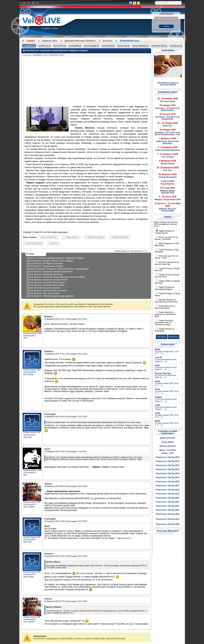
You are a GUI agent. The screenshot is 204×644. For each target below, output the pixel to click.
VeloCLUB (122, 46)
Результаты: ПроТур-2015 (168, 477)
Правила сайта (50, 41)
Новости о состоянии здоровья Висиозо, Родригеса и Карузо (55, 258)
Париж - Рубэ (168, 453)
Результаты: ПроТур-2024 (168, 514)
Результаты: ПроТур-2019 (168, 494)
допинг (54, 243)
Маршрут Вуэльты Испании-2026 (168, 210)
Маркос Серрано (95, 237)
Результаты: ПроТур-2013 (168, 469)
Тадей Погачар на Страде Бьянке (165, 232)
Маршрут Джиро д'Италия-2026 (167, 192)
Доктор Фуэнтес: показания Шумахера (45, 274)
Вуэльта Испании (167, 446)
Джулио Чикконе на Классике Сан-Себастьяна (166, 301)
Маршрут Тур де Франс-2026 (168, 199)
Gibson (48, 484)
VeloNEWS (28, 46)
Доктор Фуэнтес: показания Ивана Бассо (46, 282)
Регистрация (159, 30)
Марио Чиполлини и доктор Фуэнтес (44, 288)
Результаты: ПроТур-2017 (168, 486)
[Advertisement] (102, 81)
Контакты (108, 41)
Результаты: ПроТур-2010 (168, 457)
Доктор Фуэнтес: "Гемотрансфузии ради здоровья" (51, 296)
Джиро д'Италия (167, 438)
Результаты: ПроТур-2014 (168, 473)
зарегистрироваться (64, 307)
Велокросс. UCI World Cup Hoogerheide (167, 118)
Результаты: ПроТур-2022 (168, 506)
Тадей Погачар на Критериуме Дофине (165, 288)
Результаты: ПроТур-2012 (168, 465)
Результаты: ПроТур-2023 (168, 510)
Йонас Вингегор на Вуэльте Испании (165, 307)
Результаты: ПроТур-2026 (168, 524)
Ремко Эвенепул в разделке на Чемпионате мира (166, 314)
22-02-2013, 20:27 (57, 55)
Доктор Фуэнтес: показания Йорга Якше (45, 285)
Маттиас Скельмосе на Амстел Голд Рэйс (167, 263)
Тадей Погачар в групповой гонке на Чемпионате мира (164, 323)
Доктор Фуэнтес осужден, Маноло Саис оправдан (50, 261)
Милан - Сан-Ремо (168, 450)
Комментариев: (30, 333)
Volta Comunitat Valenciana (168, 150)
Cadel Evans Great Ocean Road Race (168, 142)
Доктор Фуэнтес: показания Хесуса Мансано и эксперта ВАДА (56, 277)
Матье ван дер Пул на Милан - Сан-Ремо (166, 238)
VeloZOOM (107, 46)
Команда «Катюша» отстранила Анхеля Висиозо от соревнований (58, 269)
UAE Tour (168, 170)
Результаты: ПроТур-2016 (168, 481)
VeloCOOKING (139, 46)
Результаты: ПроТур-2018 (168, 490)
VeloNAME (74, 46)
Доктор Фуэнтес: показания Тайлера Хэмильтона (50, 272)
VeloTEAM (58, 46)
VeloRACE (43, 46)
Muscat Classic (168, 164)
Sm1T (47, 449)
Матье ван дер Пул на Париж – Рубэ (166, 257)
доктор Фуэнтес (34, 243)
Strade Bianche (167, 184)
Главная (31, 41)
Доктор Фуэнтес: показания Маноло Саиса (47, 291)
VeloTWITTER (158, 46)
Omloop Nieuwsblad (168, 177)
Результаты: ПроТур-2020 (168, 498)
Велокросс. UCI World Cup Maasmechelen (167, 109)
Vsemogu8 (50, 414)
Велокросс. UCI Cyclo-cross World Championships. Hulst (167, 133)
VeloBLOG (175, 46)
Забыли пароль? (172, 30)
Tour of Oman (168, 157)
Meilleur (49, 317)
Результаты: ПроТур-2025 (168, 519)
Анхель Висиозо (49, 237)
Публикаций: (29, 336)
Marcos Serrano (120, 237)
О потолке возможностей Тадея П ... (166, 360)
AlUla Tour (168, 126)
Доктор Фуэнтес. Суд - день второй (43, 293)
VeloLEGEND (90, 46)
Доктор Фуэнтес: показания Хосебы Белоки (47, 280)
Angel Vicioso (72, 237)
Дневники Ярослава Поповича (80, 41)
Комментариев (121, 251)
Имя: (26, 338)
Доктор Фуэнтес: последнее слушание (45, 263)
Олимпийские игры (130, 41)
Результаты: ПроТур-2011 (168, 461)
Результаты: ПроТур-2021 (168, 502)
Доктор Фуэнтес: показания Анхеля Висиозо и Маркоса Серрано (55, 51)
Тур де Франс (168, 442)
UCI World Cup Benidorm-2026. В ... (166, 376)
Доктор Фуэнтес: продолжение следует (45, 266)
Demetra (49, 351)
